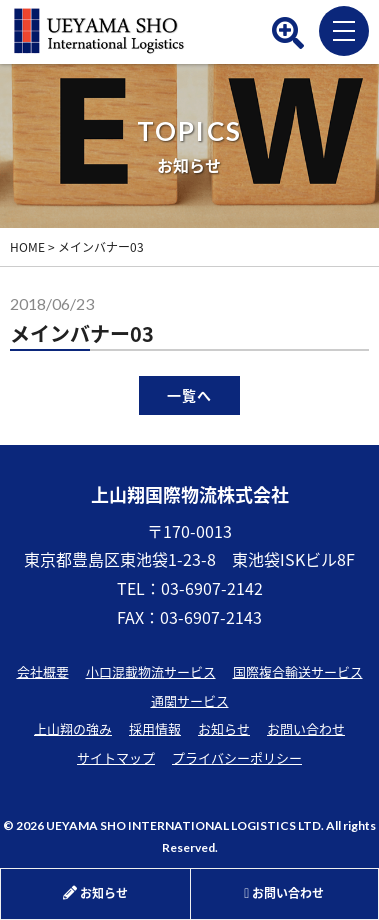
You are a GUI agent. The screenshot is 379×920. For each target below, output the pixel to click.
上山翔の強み (73, 728)
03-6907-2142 (212, 588)
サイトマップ (116, 757)
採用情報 (155, 728)
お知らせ (224, 728)
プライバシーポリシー (237, 757)
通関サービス (190, 700)
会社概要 (43, 671)
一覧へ (189, 395)
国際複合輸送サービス (298, 671)
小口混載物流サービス (151, 671)
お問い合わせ (306, 728)
